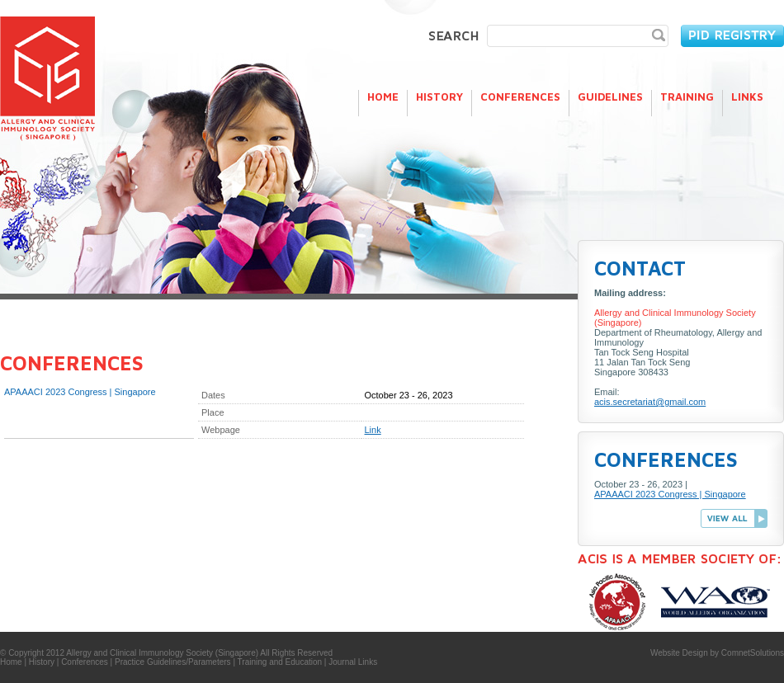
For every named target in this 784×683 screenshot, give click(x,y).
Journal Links (353, 662)
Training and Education (280, 662)
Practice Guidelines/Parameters (173, 662)
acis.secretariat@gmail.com (650, 402)
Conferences (520, 97)
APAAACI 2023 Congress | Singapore (670, 494)
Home (383, 97)
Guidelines (610, 97)
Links (747, 97)
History (439, 97)
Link (373, 430)
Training (687, 97)
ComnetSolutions (753, 653)
